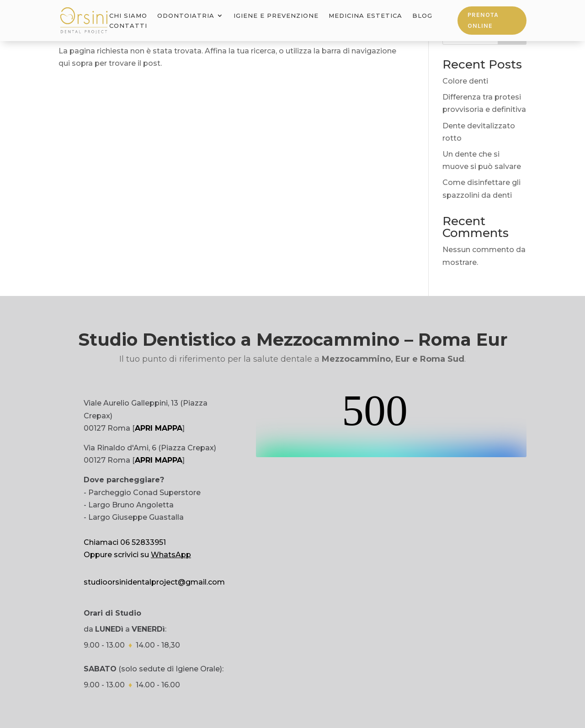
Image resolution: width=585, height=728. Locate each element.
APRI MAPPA (159, 428)
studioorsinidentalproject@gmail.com (154, 582)
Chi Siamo (128, 16)
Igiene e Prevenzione (276, 16)
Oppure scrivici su (137, 555)
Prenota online (483, 20)
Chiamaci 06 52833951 (125, 542)
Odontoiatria (186, 16)
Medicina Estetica (365, 16)
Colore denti (465, 81)
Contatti (128, 26)
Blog (422, 16)
